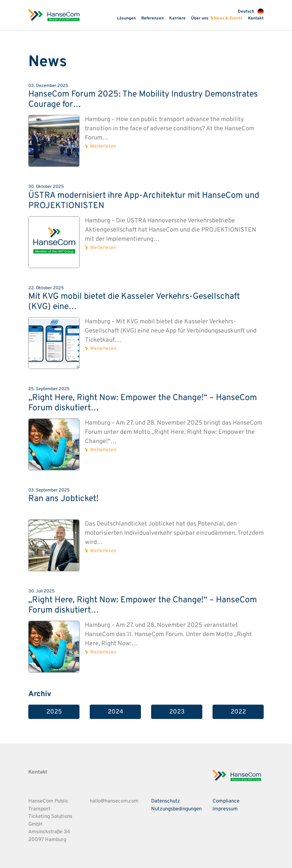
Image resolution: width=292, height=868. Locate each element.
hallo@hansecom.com (114, 801)
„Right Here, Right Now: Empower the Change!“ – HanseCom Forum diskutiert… (143, 403)
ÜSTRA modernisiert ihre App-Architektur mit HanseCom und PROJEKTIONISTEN (144, 201)
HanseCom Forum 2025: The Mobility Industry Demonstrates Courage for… (143, 100)
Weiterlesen (103, 146)
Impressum (225, 809)
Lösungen (126, 18)
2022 (238, 712)
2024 (115, 712)
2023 (177, 712)
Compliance (226, 801)
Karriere (177, 18)
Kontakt (256, 18)
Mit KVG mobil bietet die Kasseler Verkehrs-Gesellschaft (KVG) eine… (134, 302)
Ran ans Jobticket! (63, 499)
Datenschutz (166, 801)
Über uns (200, 18)
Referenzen (152, 18)
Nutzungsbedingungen (176, 809)
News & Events (228, 18)
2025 (54, 712)
